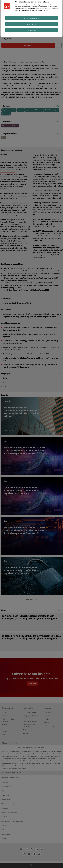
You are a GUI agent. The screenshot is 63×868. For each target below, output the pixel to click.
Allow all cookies (32, 30)
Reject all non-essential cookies (31, 18)
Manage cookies (31, 24)
